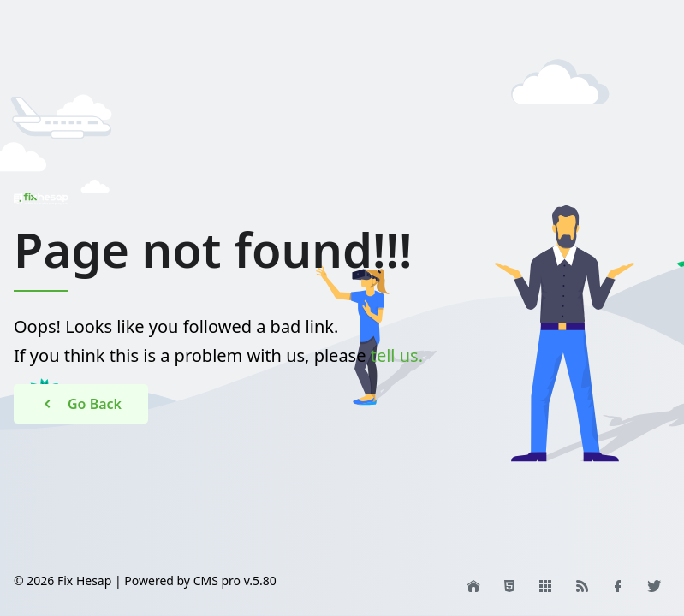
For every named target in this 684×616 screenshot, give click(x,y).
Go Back (81, 404)
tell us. (397, 355)
